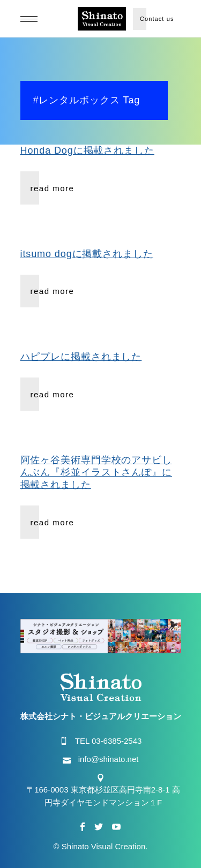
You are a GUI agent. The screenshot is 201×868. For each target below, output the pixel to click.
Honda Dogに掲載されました (87, 150)
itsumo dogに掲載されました (87, 254)
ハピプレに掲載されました (81, 357)
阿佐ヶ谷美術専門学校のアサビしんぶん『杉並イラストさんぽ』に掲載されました (96, 472)
